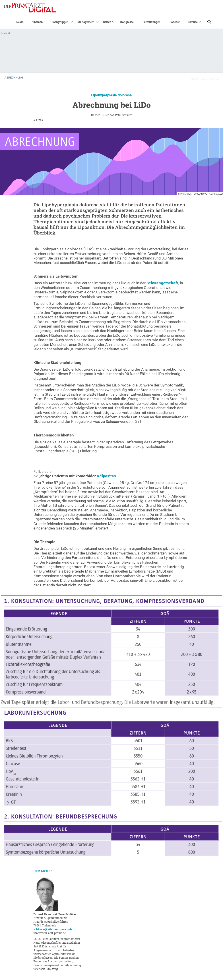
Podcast (174, 22)
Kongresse (127, 22)
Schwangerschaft (162, 283)
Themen (38, 22)
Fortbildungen (152, 22)
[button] (60, 22)
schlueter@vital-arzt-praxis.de (53, 929)
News (20, 22)
